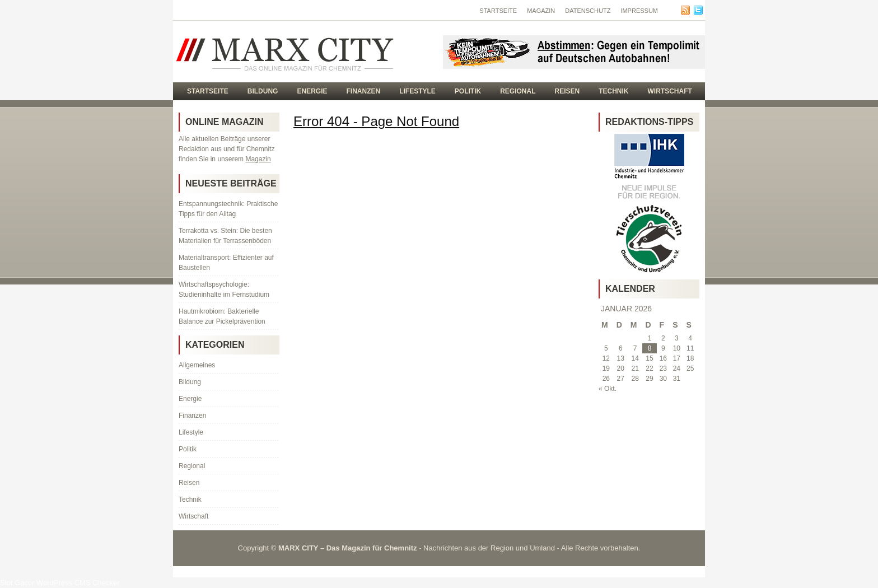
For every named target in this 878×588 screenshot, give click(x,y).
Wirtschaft (670, 91)
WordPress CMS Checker (78, 583)
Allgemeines (197, 365)
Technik (613, 91)
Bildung (263, 91)
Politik (468, 91)
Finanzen (363, 91)
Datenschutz (588, 11)
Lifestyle (417, 91)
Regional (518, 91)
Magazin (541, 11)
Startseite (498, 11)
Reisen (568, 91)
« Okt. (608, 389)
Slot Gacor (17, 583)
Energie (312, 91)
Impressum (639, 11)
